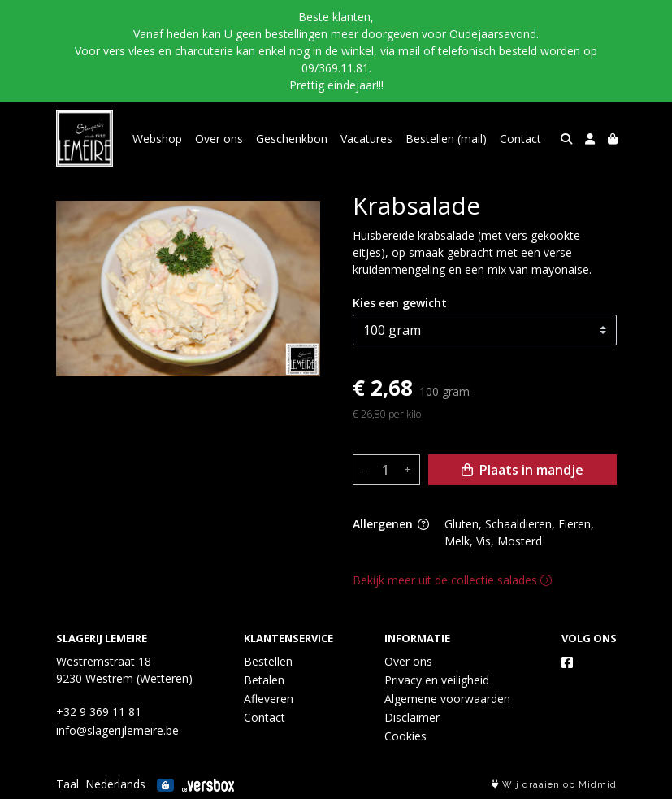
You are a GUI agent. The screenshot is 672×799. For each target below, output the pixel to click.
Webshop (157, 139)
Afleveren (269, 699)
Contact (520, 139)
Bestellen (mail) (446, 139)
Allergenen (391, 524)
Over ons (219, 139)
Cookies (405, 736)
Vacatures (366, 139)
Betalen (264, 680)
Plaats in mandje (522, 470)
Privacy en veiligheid (437, 680)
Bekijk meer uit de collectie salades (452, 580)
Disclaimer (412, 717)
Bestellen (268, 661)
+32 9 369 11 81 (99, 712)
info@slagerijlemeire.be (117, 730)
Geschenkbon (292, 139)
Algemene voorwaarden (447, 699)
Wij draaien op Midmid (554, 785)
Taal (67, 784)
